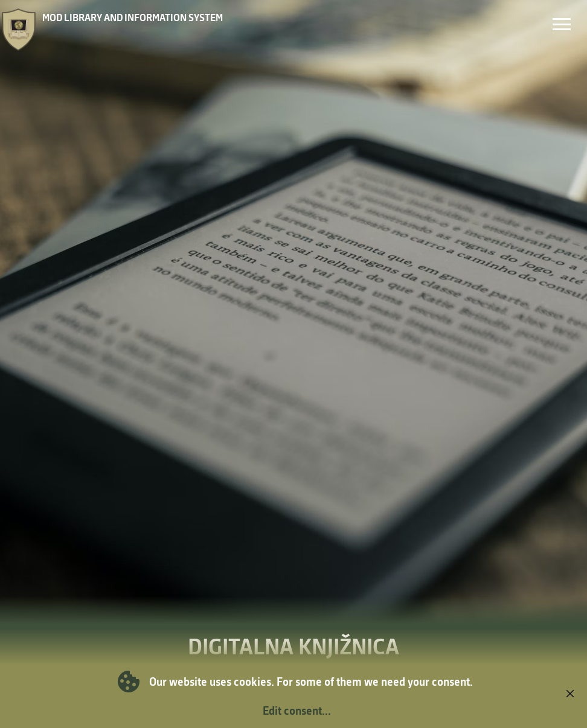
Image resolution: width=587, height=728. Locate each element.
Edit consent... (297, 710)
